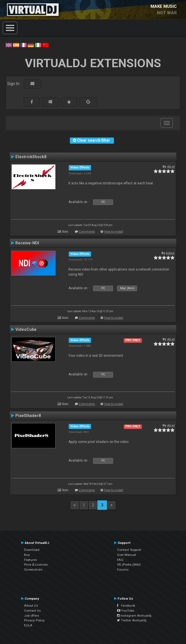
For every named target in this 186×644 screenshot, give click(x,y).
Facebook (126, 606)
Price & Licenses (36, 565)
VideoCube (26, 329)
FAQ (120, 560)
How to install (114, 232)
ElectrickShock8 (31, 157)
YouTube (126, 611)
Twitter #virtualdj (132, 620)
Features (30, 560)
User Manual (127, 555)
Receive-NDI (27, 243)
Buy (27, 555)
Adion (170, 253)
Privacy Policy (34, 620)
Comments (87, 232)
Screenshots (33, 570)
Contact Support (129, 550)
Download (32, 550)
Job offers (32, 616)
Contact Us (32, 611)
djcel (171, 167)
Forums (123, 570)
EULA (28, 625)
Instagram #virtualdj (134, 616)
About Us (31, 606)
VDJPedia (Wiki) (129, 565)
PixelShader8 (28, 416)
